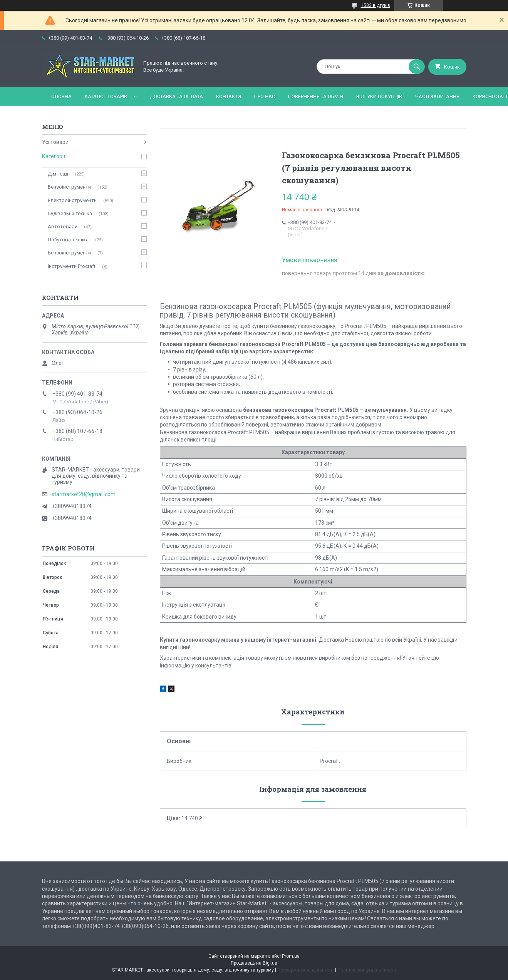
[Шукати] (417, 67)
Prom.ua (291, 956)
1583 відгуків (376, 5)
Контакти (229, 96)
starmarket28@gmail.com (84, 494)
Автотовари (63, 227)
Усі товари (55, 142)
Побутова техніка (68, 240)
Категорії (54, 156)
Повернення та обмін (316, 96)
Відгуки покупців (379, 96)
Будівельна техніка (70, 213)
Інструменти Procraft (72, 266)
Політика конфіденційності (367, 970)
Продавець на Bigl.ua (254, 963)
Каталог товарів (106, 96)
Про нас (265, 96)
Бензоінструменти (69, 187)
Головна (60, 96)
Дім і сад (58, 174)
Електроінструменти (72, 200)
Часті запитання (437, 96)
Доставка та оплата (176, 96)
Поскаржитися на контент (306, 970)
